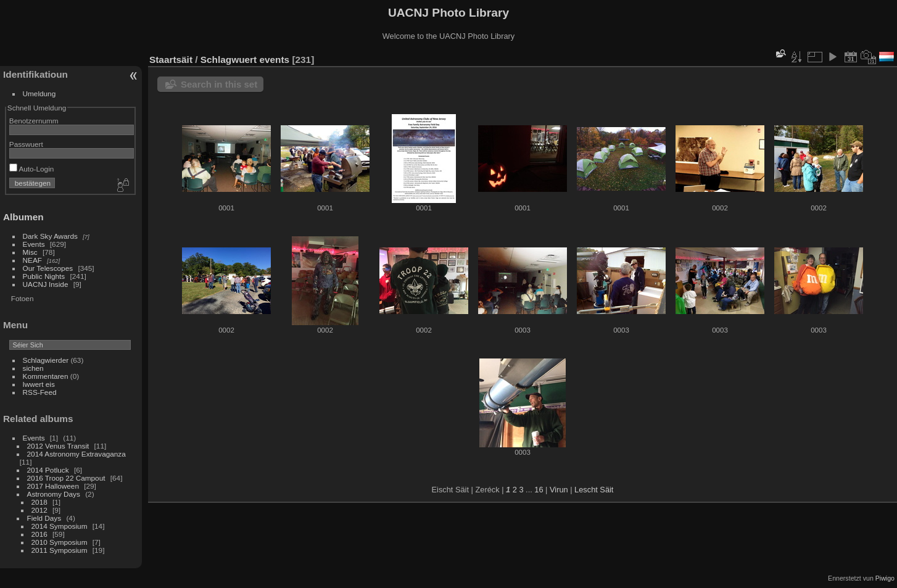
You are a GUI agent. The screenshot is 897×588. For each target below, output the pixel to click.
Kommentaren (46, 376)
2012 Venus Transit (58, 446)
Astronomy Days (54, 494)
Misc (30, 252)
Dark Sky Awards (50, 236)
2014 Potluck (48, 470)
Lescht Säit (594, 490)
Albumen (23, 217)
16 (539, 490)
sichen (33, 368)
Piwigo (885, 578)
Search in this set (219, 84)
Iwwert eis (39, 384)
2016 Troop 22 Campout (66, 478)
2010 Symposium (60, 542)
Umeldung (39, 93)
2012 (39, 510)
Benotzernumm (34, 121)
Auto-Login (32, 169)
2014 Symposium (60, 526)
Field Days (44, 518)
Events (34, 244)
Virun (559, 490)
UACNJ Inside (46, 284)
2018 (39, 502)
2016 (39, 534)
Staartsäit (171, 60)
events (274, 60)
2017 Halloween (53, 486)
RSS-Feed (40, 392)
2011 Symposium (60, 550)
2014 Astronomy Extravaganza (76, 454)
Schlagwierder (46, 360)
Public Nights (44, 276)
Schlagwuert (229, 60)
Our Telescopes (48, 268)
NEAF (32, 260)
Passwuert (26, 144)
